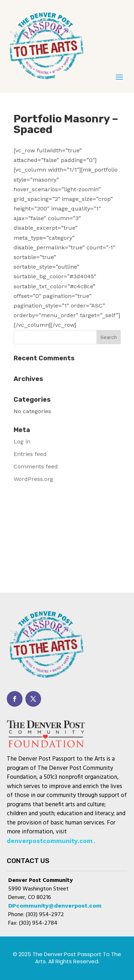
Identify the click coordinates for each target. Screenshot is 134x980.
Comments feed (36, 466)
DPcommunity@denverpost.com (55, 906)
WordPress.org (33, 479)
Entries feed (30, 454)
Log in (22, 441)
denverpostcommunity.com (50, 841)
